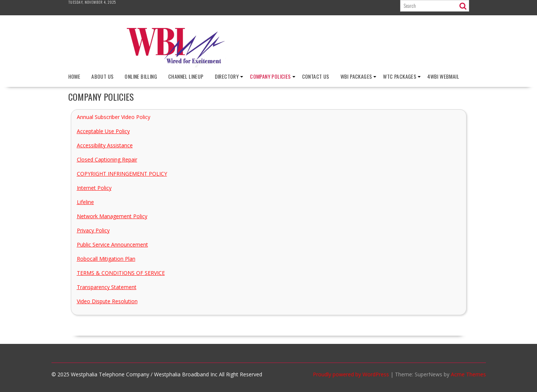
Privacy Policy (93, 230)
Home (74, 76)
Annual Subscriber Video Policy (114, 117)
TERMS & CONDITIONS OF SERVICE (121, 273)
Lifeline (85, 202)
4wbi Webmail (443, 76)
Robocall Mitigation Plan (106, 259)
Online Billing (141, 76)
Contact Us (316, 76)
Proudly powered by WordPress (351, 374)
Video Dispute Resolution (107, 301)
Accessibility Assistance (105, 145)
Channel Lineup (186, 76)
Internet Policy (94, 188)
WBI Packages (356, 76)
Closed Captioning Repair (107, 159)
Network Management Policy (112, 216)
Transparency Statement (107, 287)
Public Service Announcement (112, 244)
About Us (102, 76)
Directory (227, 76)
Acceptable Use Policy (103, 131)
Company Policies (270, 76)
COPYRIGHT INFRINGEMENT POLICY (122, 174)
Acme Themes (468, 374)
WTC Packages (400, 76)
